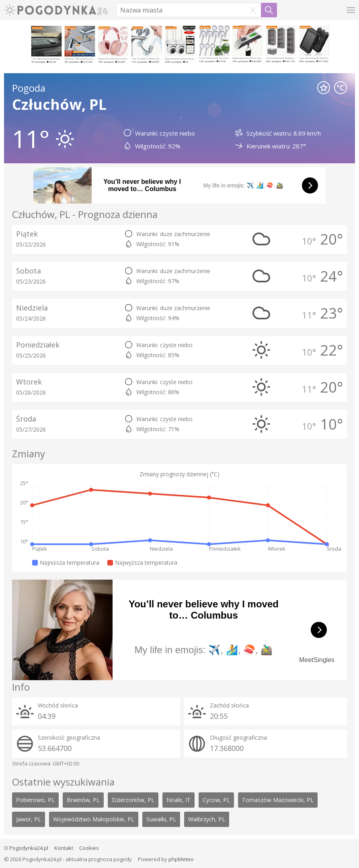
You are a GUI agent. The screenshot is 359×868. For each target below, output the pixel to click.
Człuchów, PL (59, 104)
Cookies (89, 848)
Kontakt (64, 848)
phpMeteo (181, 859)
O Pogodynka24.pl (26, 848)
